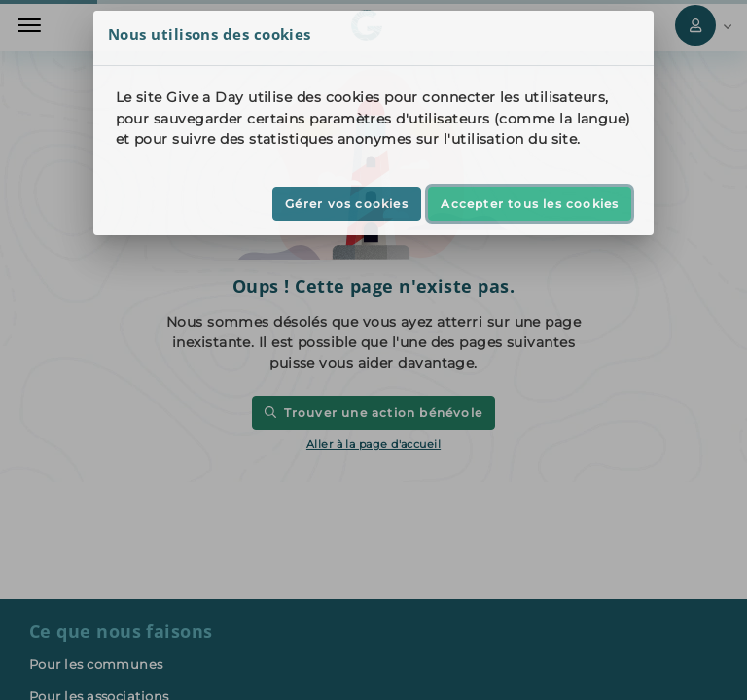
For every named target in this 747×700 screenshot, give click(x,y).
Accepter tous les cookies (530, 204)
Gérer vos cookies (346, 204)
